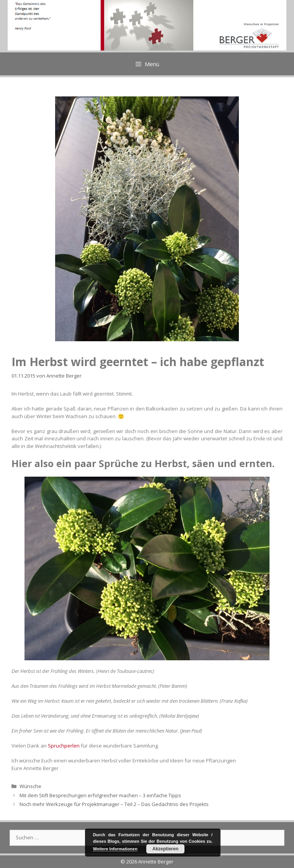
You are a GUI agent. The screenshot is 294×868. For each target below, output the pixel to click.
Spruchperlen (64, 746)
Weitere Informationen (115, 849)
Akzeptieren (165, 849)
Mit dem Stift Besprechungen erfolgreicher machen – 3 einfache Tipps (100, 795)
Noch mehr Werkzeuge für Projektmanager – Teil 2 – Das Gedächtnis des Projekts (114, 804)
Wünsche (30, 786)
